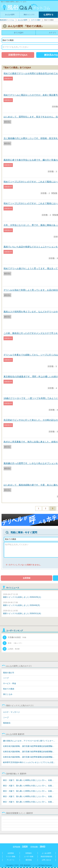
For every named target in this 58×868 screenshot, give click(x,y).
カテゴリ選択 (36, 20)
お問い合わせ (46, 860)
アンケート (11, 860)
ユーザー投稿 (29, 857)
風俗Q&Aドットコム (7, 20)
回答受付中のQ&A (18, 55)
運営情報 (29, 860)
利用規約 (29, 853)
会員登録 (27, 578)
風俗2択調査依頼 (47, 857)
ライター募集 (11, 857)
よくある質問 (46, 853)
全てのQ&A (19, 33)
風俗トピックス (29, 15)
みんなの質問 (10, 15)
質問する (48, 15)
